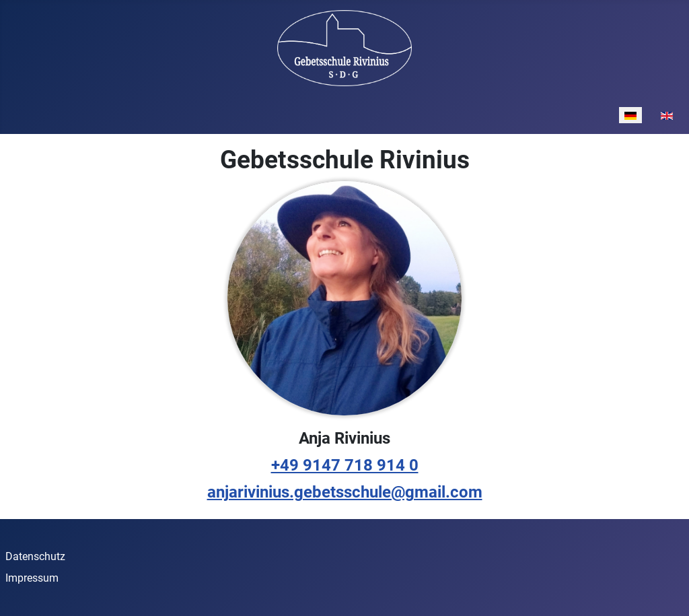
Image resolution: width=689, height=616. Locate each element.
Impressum (32, 578)
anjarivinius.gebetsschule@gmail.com (345, 492)
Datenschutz (35, 556)
